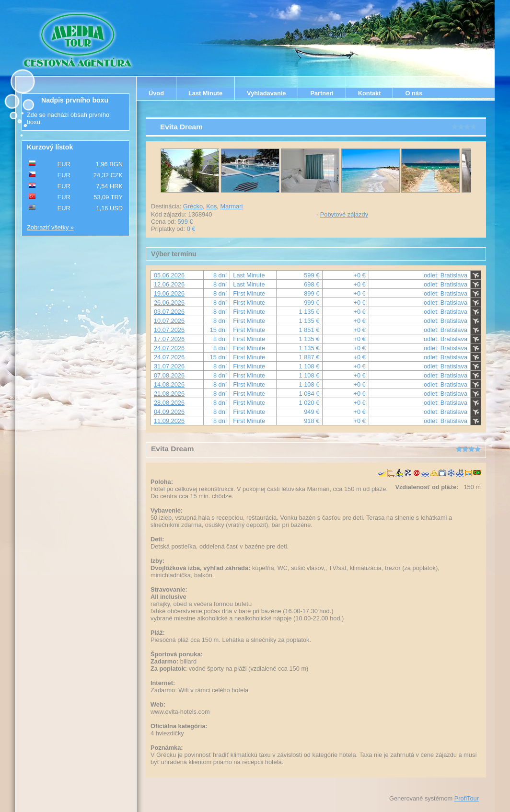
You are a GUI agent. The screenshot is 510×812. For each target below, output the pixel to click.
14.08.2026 (169, 384)
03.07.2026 (169, 312)
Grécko (193, 206)
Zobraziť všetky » (50, 227)
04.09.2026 (169, 412)
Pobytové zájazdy (344, 214)
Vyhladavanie (266, 93)
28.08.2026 (169, 403)
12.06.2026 (169, 284)
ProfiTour (467, 798)
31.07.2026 (169, 366)
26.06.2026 (169, 303)
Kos (211, 206)
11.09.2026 (169, 421)
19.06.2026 (169, 293)
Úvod (156, 93)
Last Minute (205, 93)
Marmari (231, 206)
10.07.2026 (169, 321)
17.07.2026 (169, 339)
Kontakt (370, 93)
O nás (414, 93)
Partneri (322, 93)
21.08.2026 (169, 394)
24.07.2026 (169, 348)
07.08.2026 (169, 375)
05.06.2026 (169, 275)
